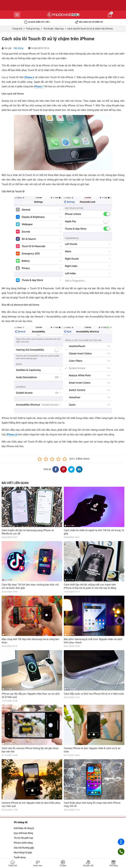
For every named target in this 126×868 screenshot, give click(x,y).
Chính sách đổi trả (23, 836)
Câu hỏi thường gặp (24, 807)
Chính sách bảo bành (25, 831)
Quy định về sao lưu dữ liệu (27, 856)
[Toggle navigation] (38, 864)
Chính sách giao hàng (25, 851)
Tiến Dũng (18, 48)
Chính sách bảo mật (24, 841)
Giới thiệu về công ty (24, 788)
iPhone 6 (29, 77)
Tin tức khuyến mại (23, 798)
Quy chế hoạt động (23, 793)
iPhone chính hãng (23, 802)
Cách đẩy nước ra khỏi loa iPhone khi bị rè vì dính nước (94, 694)
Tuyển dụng (20, 817)
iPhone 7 (39, 86)
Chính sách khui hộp (24, 846)
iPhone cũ (12, 434)
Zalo (121, 842)
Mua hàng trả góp (23, 812)
